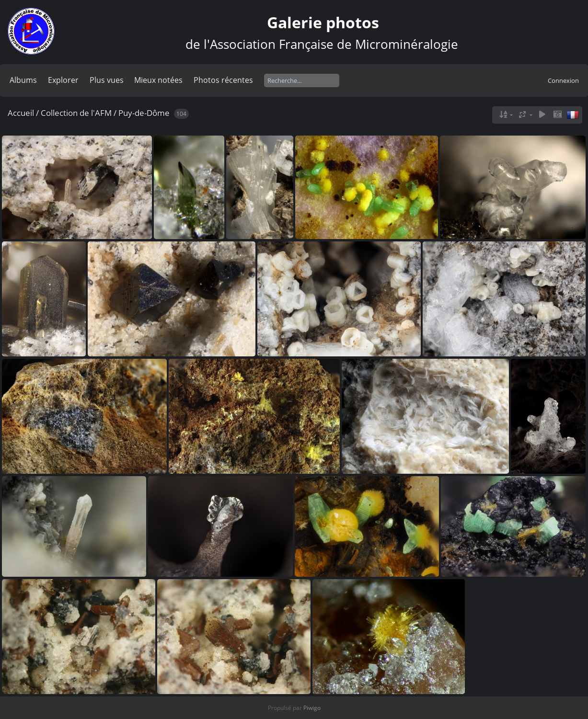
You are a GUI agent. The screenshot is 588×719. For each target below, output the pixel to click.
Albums (23, 80)
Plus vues (107, 80)
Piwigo (312, 708)
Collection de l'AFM (76, 113)
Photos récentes (223, 80)
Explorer (63, 80)
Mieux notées (158, 80)
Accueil (21, 113)
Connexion (563, 80)
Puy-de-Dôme (144, 113)
